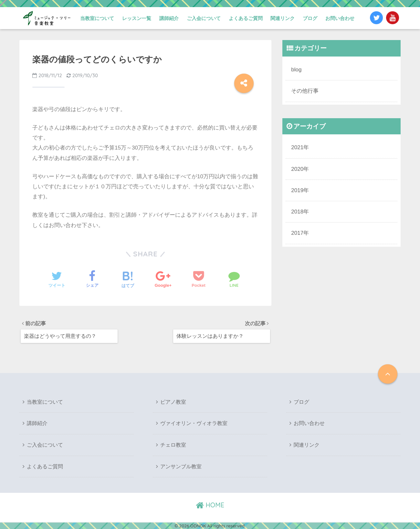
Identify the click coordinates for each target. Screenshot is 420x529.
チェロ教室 (173, 445)
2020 (297, 168)
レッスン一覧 (137, 18)
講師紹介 (169, 18)
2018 (297, 210)
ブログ (310, 18)
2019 (297, 189)
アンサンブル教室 (181, 467)
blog (296, 69)
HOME (210, 505)
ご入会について (204, 18)
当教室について (97, 18)
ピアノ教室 (173, 402)
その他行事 (305, 91)
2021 (297, 147)
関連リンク (283, 18)
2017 (297, 232)
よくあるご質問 (246, 18)
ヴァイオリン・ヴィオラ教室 (194, 424)
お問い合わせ (340, 18)
